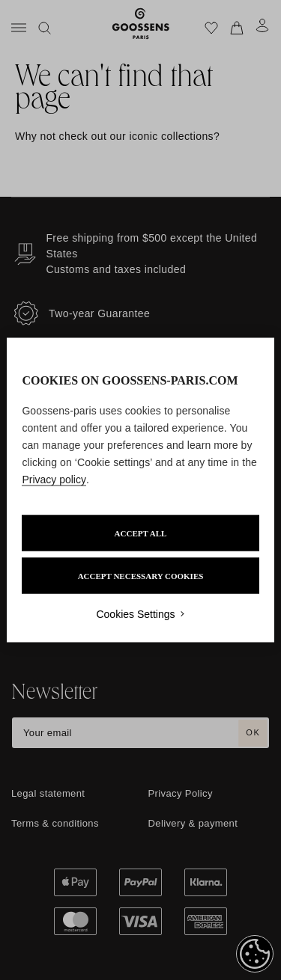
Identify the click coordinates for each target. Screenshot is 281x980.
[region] (140, 490)
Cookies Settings (135, 614)
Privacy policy (54, 480)
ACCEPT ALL (141, 533)
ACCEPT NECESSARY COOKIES (141, 576)
